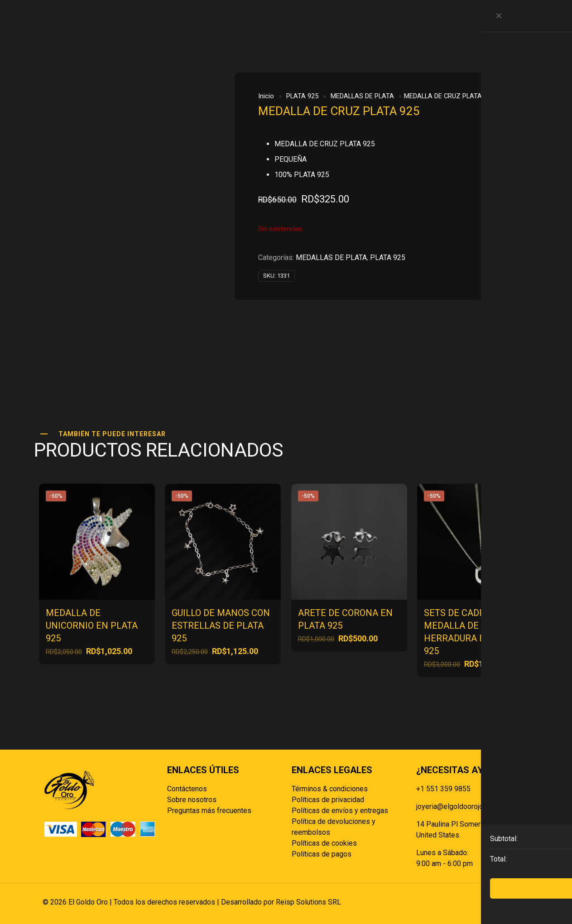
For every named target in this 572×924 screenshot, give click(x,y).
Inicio (266, 96)
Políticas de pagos (322, 854)
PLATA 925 (302, 96)
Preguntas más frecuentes (209, 811)
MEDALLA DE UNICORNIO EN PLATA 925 (92, 626)
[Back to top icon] (520, 902)
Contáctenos (187, 789)
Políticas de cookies (324, 843)
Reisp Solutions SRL (308, 902)
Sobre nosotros (192, 800)
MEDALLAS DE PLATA (362, 96)
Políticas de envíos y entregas (340, 811)
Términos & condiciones (330, 789)
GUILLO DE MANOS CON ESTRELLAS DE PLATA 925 (221, 626)
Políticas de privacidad (328, 800)
